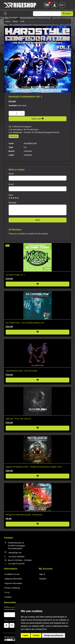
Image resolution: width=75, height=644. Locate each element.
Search (67, 13)
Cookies (8, 597)
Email (11, 184)
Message (13, 202)
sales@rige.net (15, 553)
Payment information (13, 583)
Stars (11, 195)
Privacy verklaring (12, 588)
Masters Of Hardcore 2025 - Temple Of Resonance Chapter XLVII (34, 467)
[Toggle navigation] (5, 14)
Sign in (42, 574)
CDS (22, 21)
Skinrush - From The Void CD (18, 419)
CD (25, 147)
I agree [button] (25, 635)
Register (43, 579)
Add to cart (37, 119)
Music (15, 21)
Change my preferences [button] (53, 635)
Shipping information (13, 579)
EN (61, 5)
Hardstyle (28, 151)
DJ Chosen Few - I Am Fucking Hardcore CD (25, 323)
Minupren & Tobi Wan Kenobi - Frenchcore (24, 515)
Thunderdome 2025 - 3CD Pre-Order (21, 371)
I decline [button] (36, 635)
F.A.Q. (7, 592)
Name (11, 174)
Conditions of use (12, 574)
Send (37, 220)
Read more (14, 136)
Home (8, 21)
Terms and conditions (14, 637)
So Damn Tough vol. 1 (15, 275)
